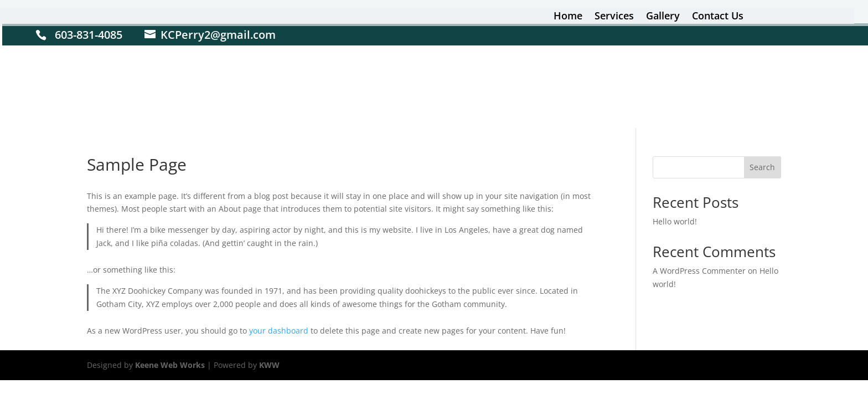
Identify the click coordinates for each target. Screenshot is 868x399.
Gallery (663, 17)
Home (568, 17)
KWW (269, 365)
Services (614, 17)
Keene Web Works (170, 365)
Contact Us (718, 17)
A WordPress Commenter (699, 271)
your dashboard (279, 331)
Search (762, 167)
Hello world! (675, 221)
